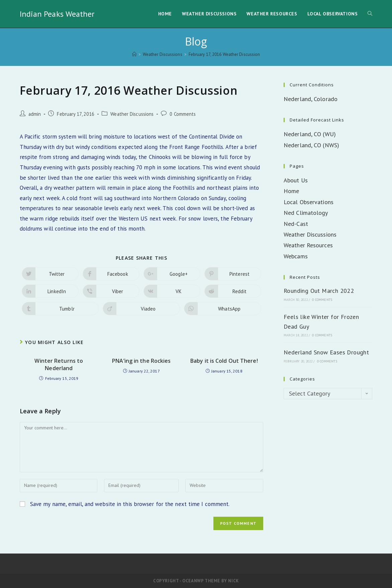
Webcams (296, 256)
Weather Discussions (132, 114)
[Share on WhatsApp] (223, 309)
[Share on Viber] (111, 291)
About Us (296, 180)
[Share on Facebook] (111, 274)
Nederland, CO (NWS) (311, 145)
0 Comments (183, 114)
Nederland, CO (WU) (310, 134)
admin (35, 114)
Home (291, 191)
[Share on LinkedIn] (50, 291)
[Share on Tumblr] (60, 309)
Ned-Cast (296, 224)
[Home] (134, 54)
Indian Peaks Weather (57, 14)
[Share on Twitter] (50, 274)
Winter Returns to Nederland (59, 364)
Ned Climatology (306, 213)
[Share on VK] (172, 291)
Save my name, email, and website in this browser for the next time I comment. (130, 504)
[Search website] (370, 14)
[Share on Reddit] (233, 291)
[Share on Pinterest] (233, 274)
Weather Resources (308, 245)
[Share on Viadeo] (141, 309)
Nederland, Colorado (311, 99)
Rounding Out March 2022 (319, 291)
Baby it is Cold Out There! (224, 361)
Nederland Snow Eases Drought (326, 352)
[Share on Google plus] (172, 274)
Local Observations (309, 202)
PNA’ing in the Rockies (141, 361)
